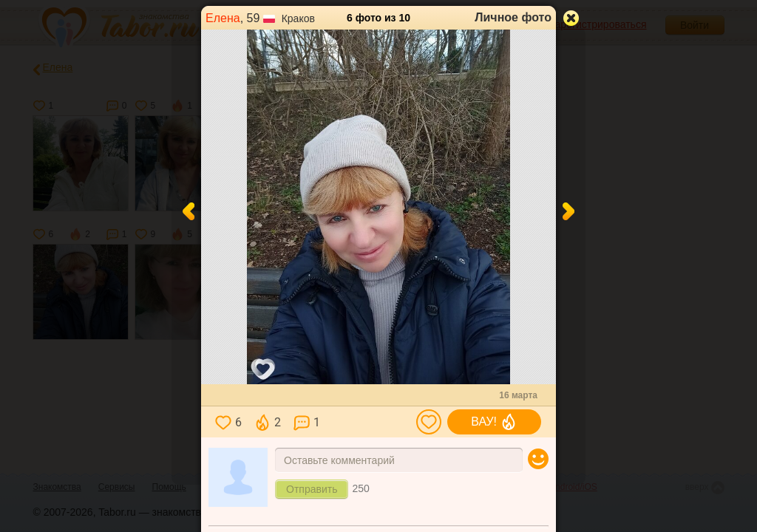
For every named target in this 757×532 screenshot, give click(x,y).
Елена (223, 18)
